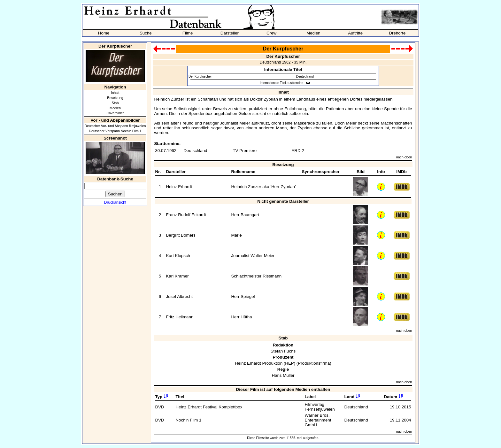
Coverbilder (115, 113)
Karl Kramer (177, 276)
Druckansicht (115, 202)
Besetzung (115, 98)
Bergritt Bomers (181, 235)
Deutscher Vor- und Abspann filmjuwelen (115, 126)
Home (104, 33)
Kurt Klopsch (178, 256)
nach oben (404, 157)
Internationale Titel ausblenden (281, 83)
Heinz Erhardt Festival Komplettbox (209, 407)
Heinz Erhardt (179, 187)
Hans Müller (283, 375)
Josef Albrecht (179, 296)
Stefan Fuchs (283, 351)
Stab (115, 103)
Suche (146, 33)
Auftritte (355, 33)
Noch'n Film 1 (188, 420)
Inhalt (115, 93)
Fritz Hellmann (180, 317)
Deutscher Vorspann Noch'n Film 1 (115, 131)
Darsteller (230, 33)
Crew (271, 33)
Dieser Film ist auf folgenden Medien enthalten (283, 389)
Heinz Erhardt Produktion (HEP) (265, 363)
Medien (313, 33)
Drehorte (397, 33)
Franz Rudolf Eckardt (186, 215)
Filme (188, 33)
